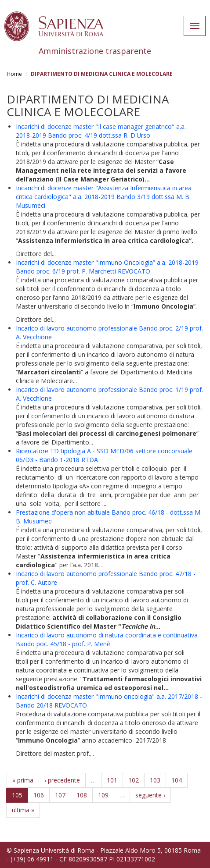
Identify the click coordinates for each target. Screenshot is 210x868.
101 (112, 780)
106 (39, 795)
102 (134, 780)
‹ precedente (62, 780)
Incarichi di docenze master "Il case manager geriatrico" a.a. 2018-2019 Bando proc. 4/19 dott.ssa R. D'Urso (101, 131)
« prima (23, 780)
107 (60, 795)
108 (82, 795)
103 (155, 780)
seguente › (150, 795)
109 (103, 795)
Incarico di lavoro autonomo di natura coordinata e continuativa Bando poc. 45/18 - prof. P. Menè (107, 639)
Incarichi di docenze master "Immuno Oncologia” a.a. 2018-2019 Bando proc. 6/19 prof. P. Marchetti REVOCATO (107, 267)
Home (14, 74)
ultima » (23, 810)
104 (177, 780)
